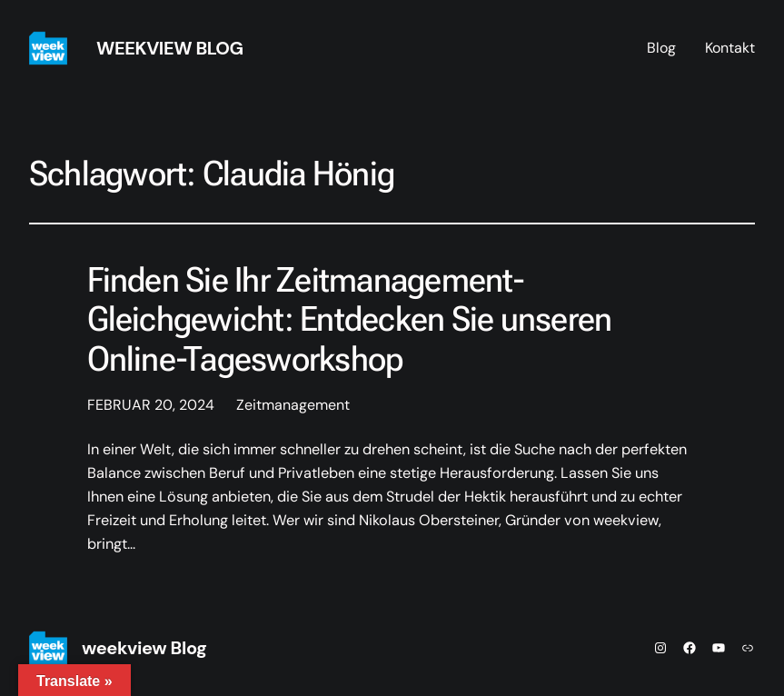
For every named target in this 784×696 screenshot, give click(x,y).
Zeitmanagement (293, 405)
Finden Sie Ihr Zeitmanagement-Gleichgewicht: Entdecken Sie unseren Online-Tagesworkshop (350, 319)
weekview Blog (170, 48)
